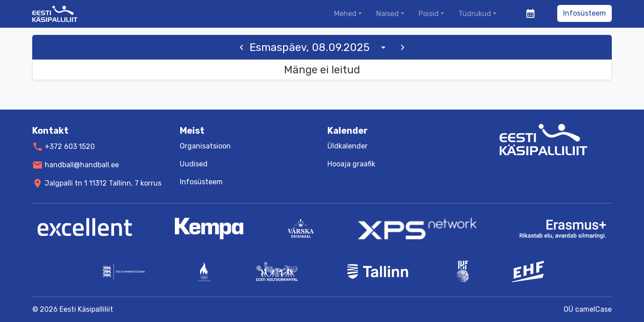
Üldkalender (347, 146)
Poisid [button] (429, 14)
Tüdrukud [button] (475, 14)
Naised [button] (388, 14)
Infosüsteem (585, 13)
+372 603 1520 (70, 146)
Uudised (194, 164)
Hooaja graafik (351, 164)
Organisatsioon (205, 146)
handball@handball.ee (82, 165)
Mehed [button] (345, 14)
